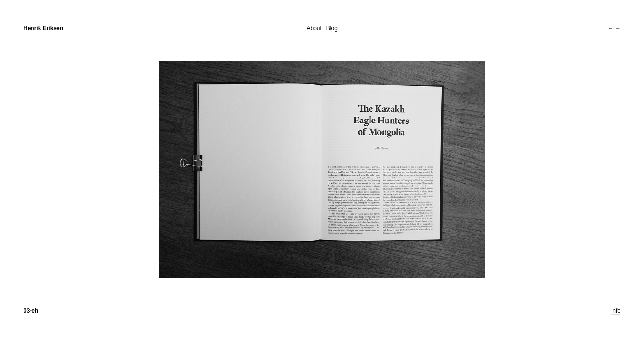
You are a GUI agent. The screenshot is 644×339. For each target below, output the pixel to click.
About (314, 28)
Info (616, 311)
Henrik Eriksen (43, 28)
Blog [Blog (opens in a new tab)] (332, 28)
